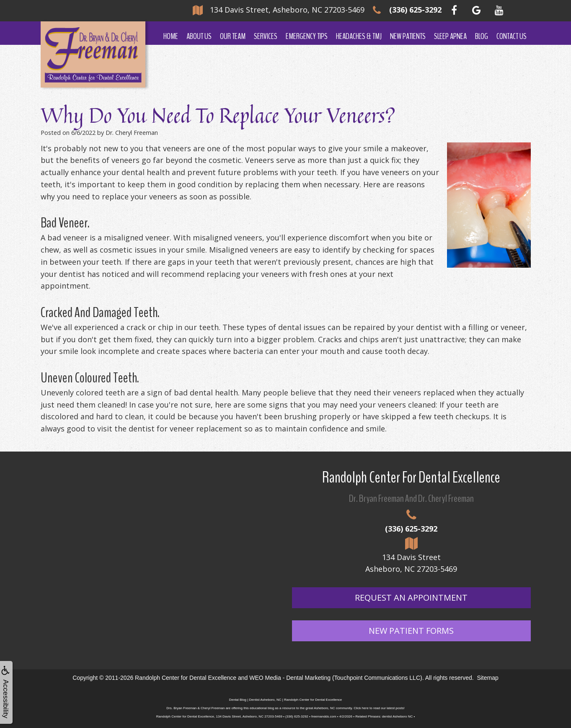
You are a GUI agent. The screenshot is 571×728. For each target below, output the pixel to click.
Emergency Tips (307, 36)
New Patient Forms (411, 631)
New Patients (408, 36)
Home (171, 36)
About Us (199, 36)
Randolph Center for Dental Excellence (186, 678)
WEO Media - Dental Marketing (290, 678)
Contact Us (512, 36)
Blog (482, 36)
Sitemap (487, 678)
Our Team (233, 36)
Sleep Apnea (450, 36)
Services (266, 36)
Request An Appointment (411, 598)
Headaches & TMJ (359, 36)
